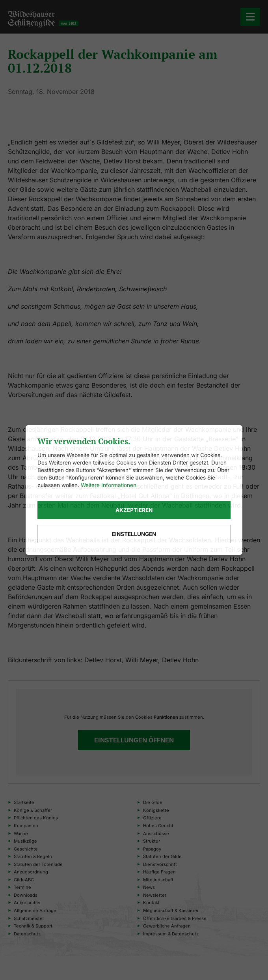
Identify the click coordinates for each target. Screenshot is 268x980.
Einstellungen (134, 534)
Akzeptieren (134, 510)
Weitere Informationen (109, 485)
